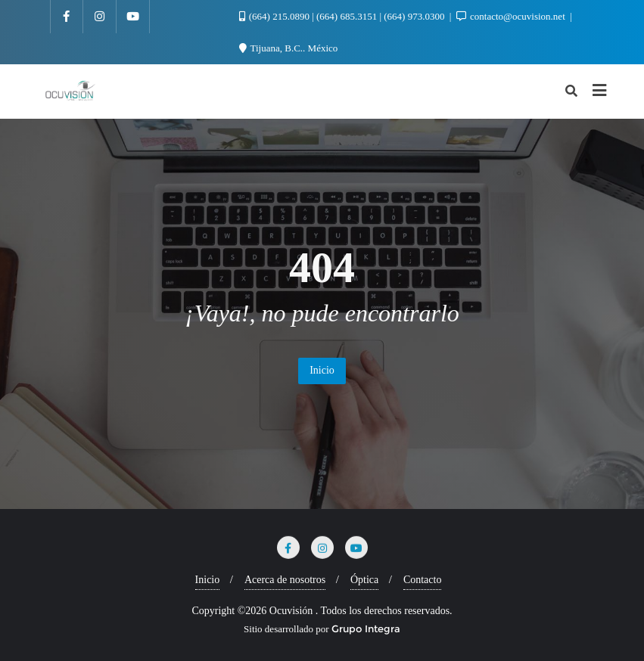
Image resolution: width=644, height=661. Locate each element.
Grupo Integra (366, 628)
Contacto (423, 580)
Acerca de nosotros (285, 580)
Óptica (364, 580)
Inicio (322, 370)
